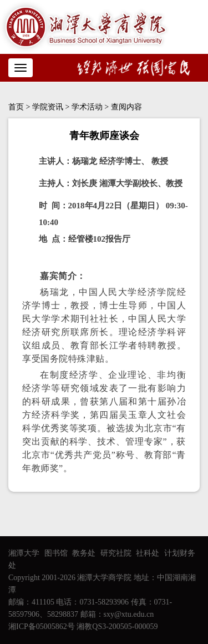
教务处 (84, 553)
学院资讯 (48, 107)
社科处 (148, 553)
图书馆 (56, 553)
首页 (16, 107)
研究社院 (116, 553)
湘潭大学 (24, 553)
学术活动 (87, 107)
